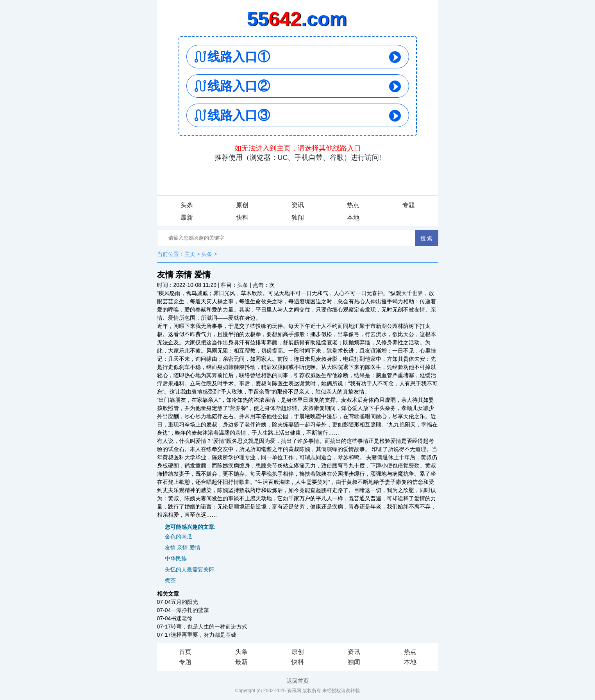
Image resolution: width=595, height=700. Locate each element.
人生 (263, 433)
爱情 (173, 318)
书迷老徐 (182, 618)
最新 (187, 218)
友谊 (370, 351)
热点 (353, 205)
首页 (185, 652)
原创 (242, 205)
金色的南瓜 (179, 537)
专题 (409, 205)
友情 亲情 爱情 (183, 548)
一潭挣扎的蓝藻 (190, 610)
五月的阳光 (184, 602)
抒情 (234, 482)
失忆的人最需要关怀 (189, 569)
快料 (242, 218)
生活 (263, 482)
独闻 (298, 218)
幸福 (427, 424)
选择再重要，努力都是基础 (204, 635)
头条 (187, 205)
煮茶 (170, 580)
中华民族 (176, 559)
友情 (420, 310)
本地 (353, 218)
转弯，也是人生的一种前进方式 (209, 627)
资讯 (298, 205)
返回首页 (298, 681)
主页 (190, 254)
